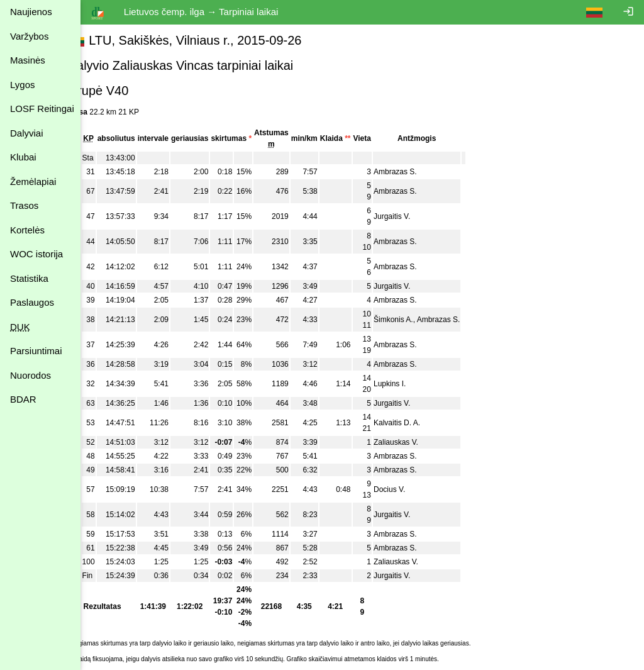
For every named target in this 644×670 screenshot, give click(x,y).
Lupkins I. (412, 384)
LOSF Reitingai (42, 109)
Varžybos (29, 36)
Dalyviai (27, 133)
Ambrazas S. (418, 172)
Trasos (24, 205)
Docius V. (412, 489)
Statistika (29, 278)
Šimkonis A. (416, 320)
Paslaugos (32, 302)
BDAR (23, 399)
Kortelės (27, 230)
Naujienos (31, 12)
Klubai (23, 157)
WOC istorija (36, 254)
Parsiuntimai (36, 351)
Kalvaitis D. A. (419, 423)
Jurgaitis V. (414, 216)
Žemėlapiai (33, 181)
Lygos (22, 85)
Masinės (28, 60)
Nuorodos (31, 375)
